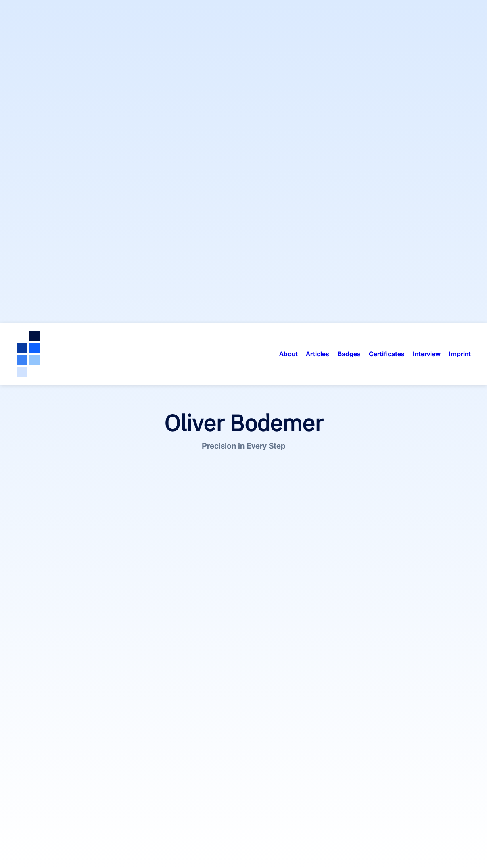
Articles (318, 31)
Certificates (387, 31)
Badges (349, 31)
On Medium (70, 838)
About (288, 31)
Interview (427, 31)
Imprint (460, 31)
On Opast (103, 838)
